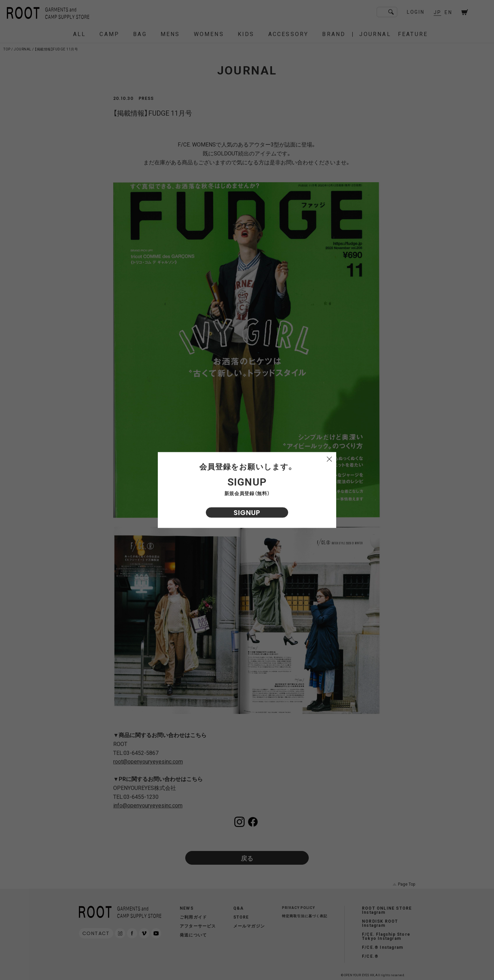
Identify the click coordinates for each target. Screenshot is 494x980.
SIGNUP (247, 513)
